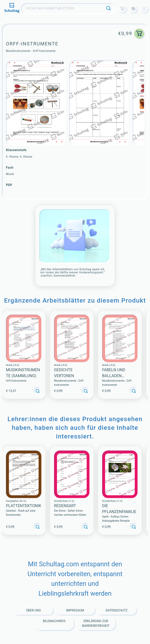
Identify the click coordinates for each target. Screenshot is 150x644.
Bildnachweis (54, 621)
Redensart (65, 506)
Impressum (75, 610)
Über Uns (34, 610)
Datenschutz (117, 610)
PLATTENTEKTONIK (24, 506)
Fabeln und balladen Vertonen (114, 376)
